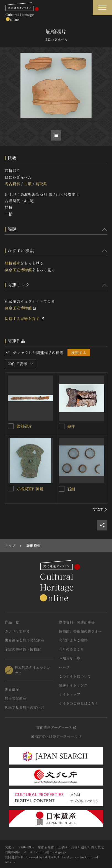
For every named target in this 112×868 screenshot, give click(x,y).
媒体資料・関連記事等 (77, 622)
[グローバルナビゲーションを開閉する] (102, 8)
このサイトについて (75, 676)
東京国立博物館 (18, 270)
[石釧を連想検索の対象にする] (62, 489)
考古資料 (12, 184)
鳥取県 (41, 184)
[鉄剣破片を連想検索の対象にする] (11, 426)
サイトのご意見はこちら (79, 703)
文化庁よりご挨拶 (73, 640)
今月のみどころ (71, 649)
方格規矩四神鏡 (30, 489)
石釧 (71, 489)
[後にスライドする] (100, 510)
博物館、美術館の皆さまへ (80, 631)
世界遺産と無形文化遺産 (24, 640)
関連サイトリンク (73, 685)
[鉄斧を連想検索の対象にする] (62, 426)
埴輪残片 (12, 263)
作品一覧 (12, 622)
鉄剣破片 (24, 426)
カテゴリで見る (17, 631)
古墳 (28, 184)
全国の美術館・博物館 (23, 649)
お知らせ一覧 (70, 658)
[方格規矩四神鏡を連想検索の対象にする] (11, 489)
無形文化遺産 (15, 698)
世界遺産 (12, 689)
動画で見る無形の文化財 (24, 707)
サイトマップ (70, 694)
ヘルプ (64, 667)
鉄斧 (71, 426)
